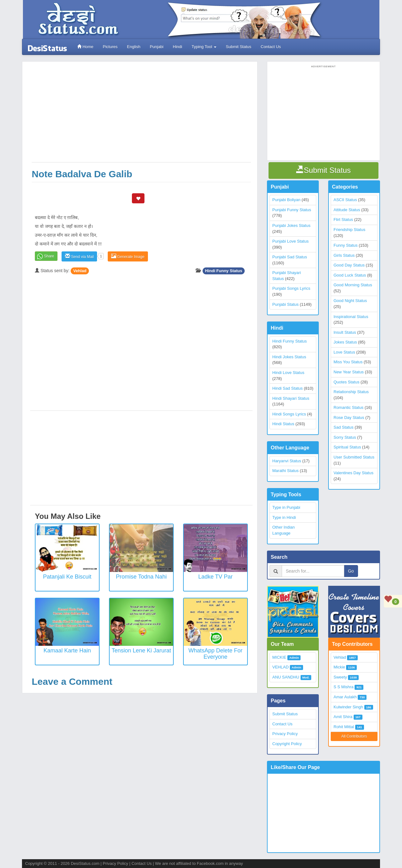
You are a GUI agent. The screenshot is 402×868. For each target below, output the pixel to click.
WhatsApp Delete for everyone (215, 654)
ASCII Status (345, 200)
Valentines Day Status (353, 473)
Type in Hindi (284, 517)
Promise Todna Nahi (141, 577)
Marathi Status (285, 471)
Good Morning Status (353, 285)
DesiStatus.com (85, 863)
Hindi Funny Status (224, 271)
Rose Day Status (349, 418)
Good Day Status (349, 265)
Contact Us (271, 47)
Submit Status (239, 47)
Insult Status (345, 332)
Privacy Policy (285, 734)
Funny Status (346, 245)
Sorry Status (345, 437)
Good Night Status (350, 301)
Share (49, 256)
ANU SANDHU (286, 677)
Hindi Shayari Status (291, 398)
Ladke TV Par (215, 577)
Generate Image (128, 256)
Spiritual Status (347, 447)
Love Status (344, 352)
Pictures (110, 47)
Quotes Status (346, 382)
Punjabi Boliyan (286, 200)
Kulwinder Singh (348, 707)
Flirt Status (343, 220)
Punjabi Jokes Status (291, 225)
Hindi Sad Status (288, 388)
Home (85, 47)
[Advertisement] (141, 115)
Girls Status (344, 255)
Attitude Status (347, 210)
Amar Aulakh (345, 697)
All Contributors (354, 736)
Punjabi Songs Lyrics (291, 288)
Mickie (339, 667)
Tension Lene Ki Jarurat (141, 651)
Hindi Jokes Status (289, 357)
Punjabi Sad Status (290, 257)
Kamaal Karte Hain (67, 651)
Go (351, 571)
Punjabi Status (285, 304)
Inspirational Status (351, 317)
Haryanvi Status (287, 461)
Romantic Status (348, 407)
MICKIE (279, 657)
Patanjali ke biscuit (67, 577)
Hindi (177, 47)
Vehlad (80, 271)
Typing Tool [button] (204, 47)
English (134, 47)
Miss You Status (348, 362)
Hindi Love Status (288, 373)
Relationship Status (351, 392)
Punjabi (157, 47)
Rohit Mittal (344, 727)
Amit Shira (343, 717)
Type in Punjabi (286, 507)
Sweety (340, 677)
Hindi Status (283, 424)
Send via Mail (79, 256)
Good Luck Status (350, 275)
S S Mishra (344, 687)
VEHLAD (280, 667)
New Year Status (349, 372)
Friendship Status (349, 230)
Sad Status (344, 427)
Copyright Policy (287, 744)
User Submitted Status (354, 457)
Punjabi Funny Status (292, 210)
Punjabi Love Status (291, 241)
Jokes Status (345, 342)
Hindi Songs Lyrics (289, 414)
